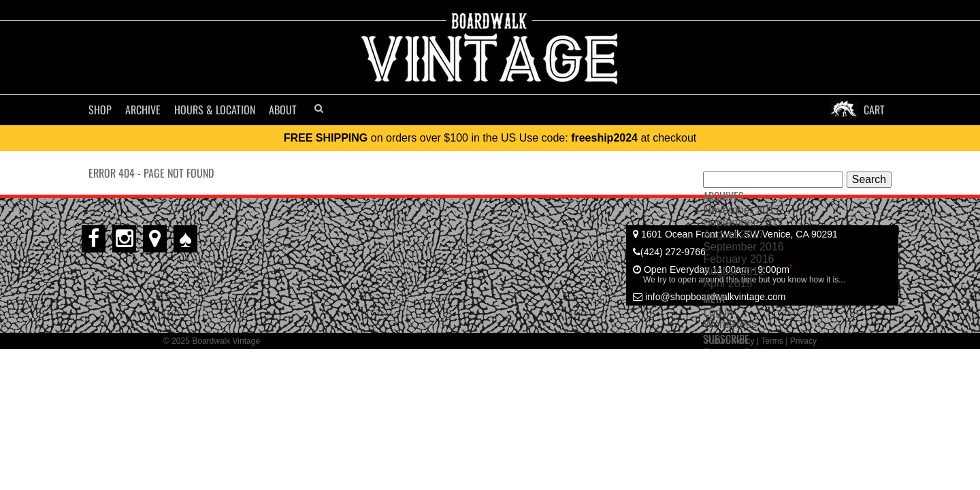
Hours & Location (215, 110)
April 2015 (728, 283)
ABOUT (283, 110)
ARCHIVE (143, 110)
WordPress (730, 324)
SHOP (100, 110)
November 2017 (742, 210)
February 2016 (738, 259)
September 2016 (743, 247)
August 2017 (734, 234)
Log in (718, 312)
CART (874, 110)
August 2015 (734, 271)
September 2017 (743, 222)
